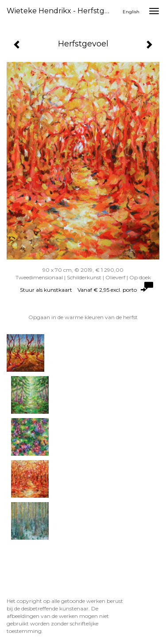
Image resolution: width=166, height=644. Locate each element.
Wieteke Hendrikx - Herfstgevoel (64, 11)
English (131, 12)
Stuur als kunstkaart (83, 290)
